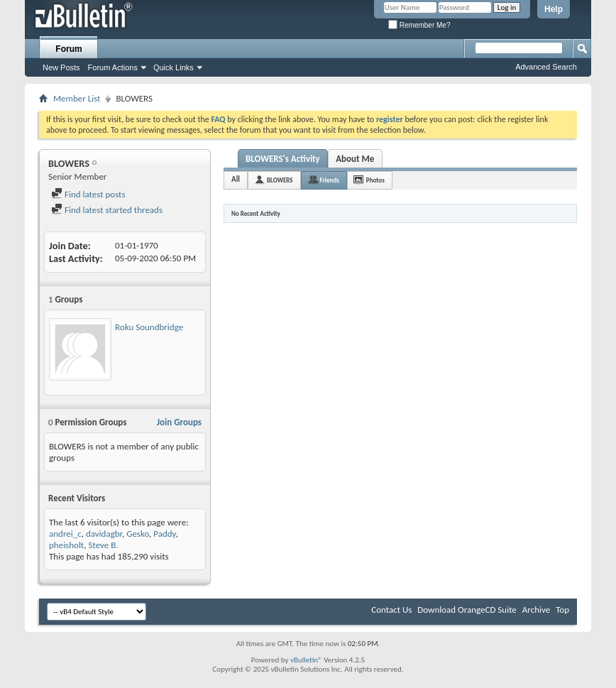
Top (562, 610)
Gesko (138, 534)
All (236, 179)
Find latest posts (88, 194)
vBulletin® (306, 660)
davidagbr (104, 534)
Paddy (164, 534)
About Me (355, 159)
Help (554, 9)
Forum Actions (113, 67)
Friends (330, 180)
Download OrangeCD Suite (467, 610)
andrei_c (65, 534)
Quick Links (174, 67)
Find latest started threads (107, 210)
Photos (375, 180)
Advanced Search (546, 67)
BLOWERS (280, 180)
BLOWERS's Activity (283, 159)
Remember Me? (419, 25)
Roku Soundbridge (149, 327)
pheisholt (66, 545)
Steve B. (103, 545)
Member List (77, 98)
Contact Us (391, 610)
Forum (68, 49)
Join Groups (179, 422)
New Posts (61, 67)
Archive (536, 610)
